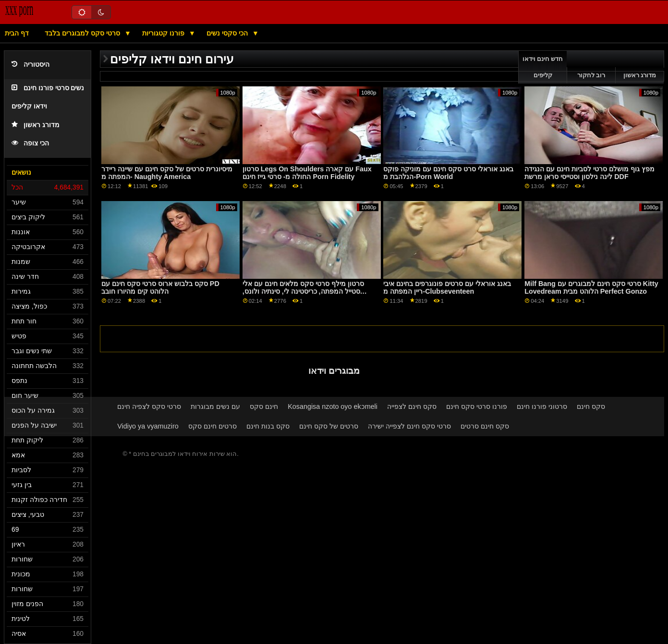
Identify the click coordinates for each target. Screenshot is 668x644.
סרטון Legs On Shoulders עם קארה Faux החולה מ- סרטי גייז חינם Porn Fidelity (307, 173)
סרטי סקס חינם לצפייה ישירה (409, 426)
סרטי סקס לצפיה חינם (149, 406)
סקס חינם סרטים (485, 426)
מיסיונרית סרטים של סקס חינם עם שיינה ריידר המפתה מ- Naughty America (167, 173)
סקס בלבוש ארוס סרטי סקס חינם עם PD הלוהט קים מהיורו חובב (160, 288)
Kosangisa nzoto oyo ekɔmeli (333, 406)
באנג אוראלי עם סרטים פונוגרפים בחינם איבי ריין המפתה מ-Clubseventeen (447, 288)
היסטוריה (30, 65)
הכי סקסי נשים (228, 33)
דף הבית (17, 33)
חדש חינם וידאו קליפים (543, 67)
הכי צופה (30, 143)
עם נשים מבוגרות (215, 406)
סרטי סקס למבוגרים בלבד (83, 33)
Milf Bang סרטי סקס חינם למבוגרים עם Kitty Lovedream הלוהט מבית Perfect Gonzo (591, 288)
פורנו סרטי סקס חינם (477, 406)
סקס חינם (591, 406)
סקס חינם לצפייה (412, 406)
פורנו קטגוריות (164, 33)
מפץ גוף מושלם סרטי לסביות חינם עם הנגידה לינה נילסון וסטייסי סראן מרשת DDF (589, 173)
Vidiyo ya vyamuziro (148, 426)
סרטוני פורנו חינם (542, 406)
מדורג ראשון (36, 125)
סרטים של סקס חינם (329, 426)
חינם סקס (264, 406)
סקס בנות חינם (268, 426)
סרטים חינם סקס (213, 426)
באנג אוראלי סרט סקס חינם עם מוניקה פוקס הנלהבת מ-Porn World (448, 173)
